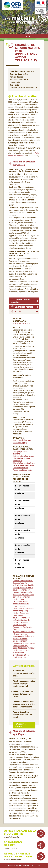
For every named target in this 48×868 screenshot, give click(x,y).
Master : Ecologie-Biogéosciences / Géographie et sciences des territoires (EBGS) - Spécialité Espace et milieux (24, 643)
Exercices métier (24, 307)
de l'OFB (10, 845)
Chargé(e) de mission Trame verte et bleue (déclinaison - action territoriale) (24, 465)
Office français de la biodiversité (20, 834)
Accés (18, 311)
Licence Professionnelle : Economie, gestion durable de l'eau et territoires (24, 595)
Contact (37, 865)
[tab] (24, 301)
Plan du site (28, 865)
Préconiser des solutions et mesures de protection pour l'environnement (24, 704)
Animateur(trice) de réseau (24, 456)
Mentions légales (15, 865)
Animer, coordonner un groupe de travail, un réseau (23, 694)
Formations (13, 842)
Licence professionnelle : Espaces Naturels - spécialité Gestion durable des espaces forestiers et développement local (23, 585)
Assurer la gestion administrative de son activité (22, 715)
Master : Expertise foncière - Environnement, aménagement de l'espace (24, 634)
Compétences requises (20, 301)
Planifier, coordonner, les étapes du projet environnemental (24, 684)
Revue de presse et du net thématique (18, 856)
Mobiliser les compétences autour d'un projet (24, 673)
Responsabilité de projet (23, 470)
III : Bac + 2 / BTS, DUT (22, 323)
